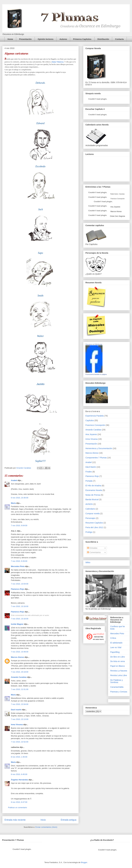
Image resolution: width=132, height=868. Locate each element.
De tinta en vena (118, 661)
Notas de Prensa (93, 495)
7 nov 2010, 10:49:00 (20, 652)
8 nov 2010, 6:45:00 (19, 774)
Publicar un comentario (18, 807)
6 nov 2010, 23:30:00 (20, 498)
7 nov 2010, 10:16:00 (20, 606)
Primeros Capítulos (82, 39)
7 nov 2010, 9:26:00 (19, 561)
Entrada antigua (69, 820)
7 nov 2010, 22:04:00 (20, 704)
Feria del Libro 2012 (94, 527)
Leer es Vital (116, 647)
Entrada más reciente (15, 820)
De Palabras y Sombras (117, 681)
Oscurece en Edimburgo (94, 344)
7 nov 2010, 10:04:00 (20, 584)
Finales (89, 472)
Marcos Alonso (18, 657)
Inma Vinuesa (17, 725)
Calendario (90, 509)
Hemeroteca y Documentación (99, 448)
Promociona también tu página (96, 374)
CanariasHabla (117, 687)
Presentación (25, 39)
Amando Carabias (19, 677)
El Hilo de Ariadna (93, 486)
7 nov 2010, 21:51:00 (20, 689)
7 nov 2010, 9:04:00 (19, 525)
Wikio (88, 562)
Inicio (43, 820)
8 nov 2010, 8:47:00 (19, 802)
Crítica (113, 638)
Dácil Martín (91, 467)
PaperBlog (115, 652)
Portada (89, 481)
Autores (63, 39)
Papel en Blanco (118, 666)
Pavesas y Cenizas (119, 692)
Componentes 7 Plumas (96, 458)
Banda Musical (92, 499)
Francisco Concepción (95, 425)
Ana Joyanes (115, 207)
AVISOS (89, 504)
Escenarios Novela (94, 490)
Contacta (119, 39)
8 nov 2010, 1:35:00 (19, 757)
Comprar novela (93, 514)
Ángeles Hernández (20, 780)
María (13, 503)
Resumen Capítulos (94, 523)
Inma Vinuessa (58, 62)
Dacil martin (16, 710)
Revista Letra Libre (119, 675)
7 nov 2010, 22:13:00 (20, 719)
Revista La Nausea (119, 671)
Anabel (14, 480)
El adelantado (116, 643)
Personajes (90, 518)
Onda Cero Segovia (117, 216)
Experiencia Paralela (95, 416)
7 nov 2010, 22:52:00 (20, 742)
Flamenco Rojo (18, 589)
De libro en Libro (118, 657)
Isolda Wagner (17, 624)
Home (10, 39)
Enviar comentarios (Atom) (46, 827)
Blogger (84, 862)
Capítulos (90, 420)
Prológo (89, 532)
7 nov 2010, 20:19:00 (20, 672)
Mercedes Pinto (18, 566)
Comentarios (94, 552)
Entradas (92, 548)
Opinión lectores (46, 39)
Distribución (103, 39)
